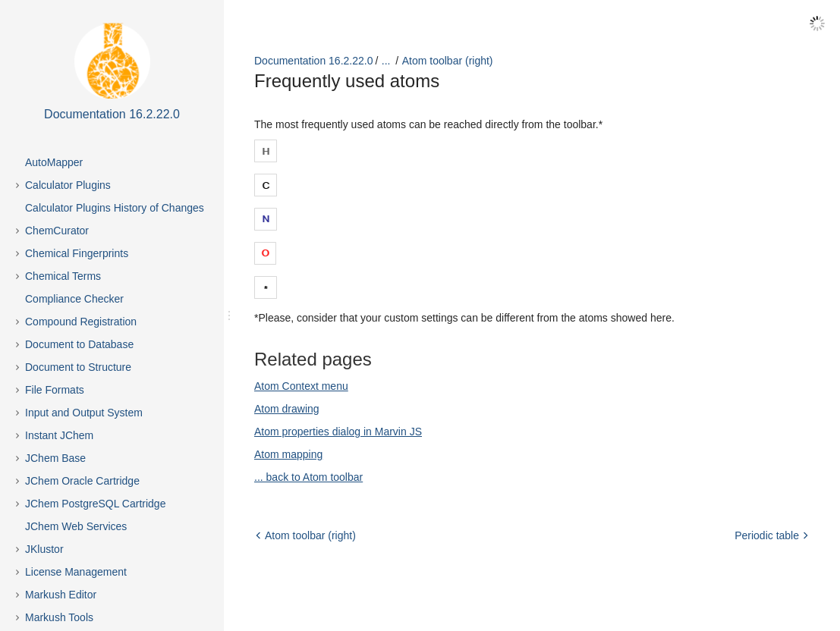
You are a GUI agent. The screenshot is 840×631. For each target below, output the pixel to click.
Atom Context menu (301, 386)
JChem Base (55, 458)
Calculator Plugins (68, 185)
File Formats (55, 390)
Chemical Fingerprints (77, 253)
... (386, 61)
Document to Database (79, 344)
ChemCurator (57, 231)
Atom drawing (287, 409)
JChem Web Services (76, 526)
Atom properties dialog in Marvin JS (338, 432)
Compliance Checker (74, 299)
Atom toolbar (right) (448, 61)
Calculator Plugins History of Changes (115, 208)
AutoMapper (54, 162)
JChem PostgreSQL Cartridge (95, 504)
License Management (76, 572)
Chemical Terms (63, 276)
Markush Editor (61, 595)
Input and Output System (84, 413)
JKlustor (44, 549)
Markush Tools (59, 617)
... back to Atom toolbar (308, 477)
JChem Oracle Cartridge (82, 481)
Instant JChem (59, 435)
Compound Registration (81, 322)
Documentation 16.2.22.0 (313, 61)
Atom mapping (288, 454)
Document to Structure (78, 367)
